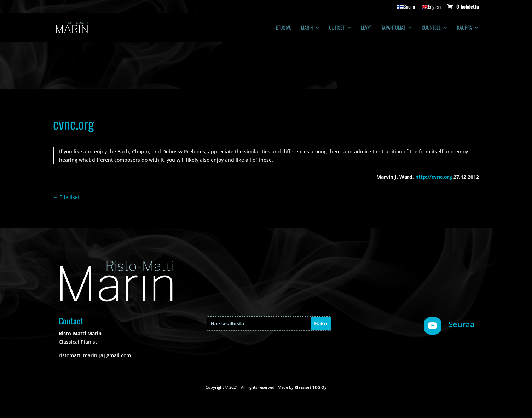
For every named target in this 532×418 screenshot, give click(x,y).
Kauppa (464, 28)
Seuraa (462, 324)
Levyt (366, 28)
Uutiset (337, 28)
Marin (307, 28)
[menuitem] (406, 8)
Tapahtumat (393, 28)
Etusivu (284, 28)
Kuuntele (431, 28)
